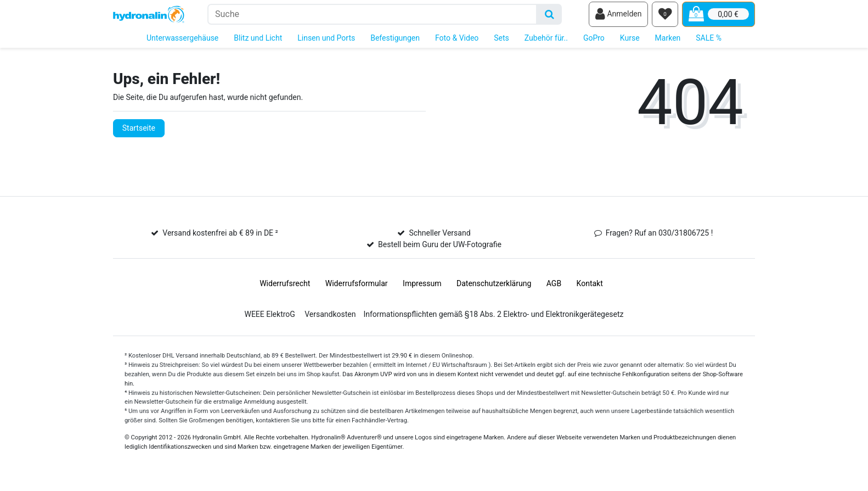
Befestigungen (395, 43)
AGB (554, 289)
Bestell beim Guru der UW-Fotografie (440, 250)
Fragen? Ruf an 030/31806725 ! (660, 238)
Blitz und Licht (258, 43)
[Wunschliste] (665, 17)
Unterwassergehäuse (182, 43)
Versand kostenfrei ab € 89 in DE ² (220, 238)
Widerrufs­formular (357, 289)
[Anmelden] (618, 17)
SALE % (709, 43)
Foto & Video (457, 43)
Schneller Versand (439, 238)
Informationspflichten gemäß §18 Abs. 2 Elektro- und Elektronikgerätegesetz (493, 320)
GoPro (594, 43)
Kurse (630, 43)
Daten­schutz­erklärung (494, 289)
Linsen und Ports (326, 43)
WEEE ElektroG (269, 320)
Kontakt (590, 289)
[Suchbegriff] (372, 17)
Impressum (422, 289)
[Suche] (549, 17)
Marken (668, 43)
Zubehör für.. (546, 43)
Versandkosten (330, 320)
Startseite (139, 133)
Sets (501, 43)
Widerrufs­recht (285, 289)
